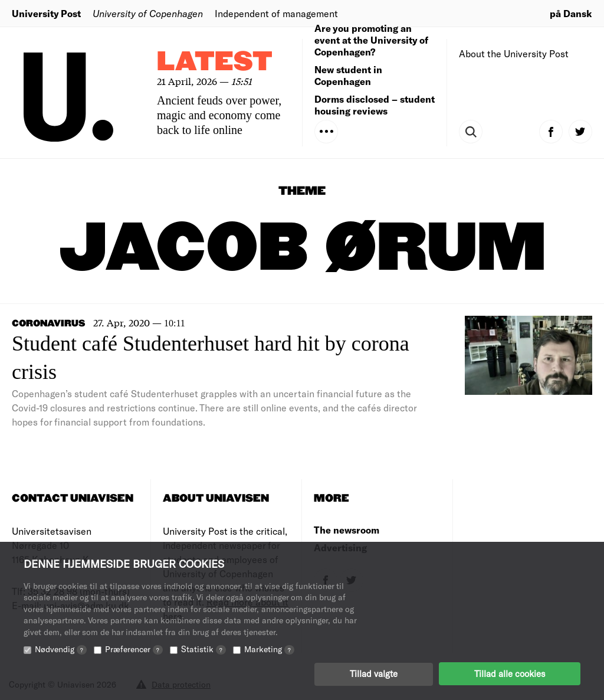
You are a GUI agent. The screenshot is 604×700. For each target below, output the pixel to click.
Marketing (269, 648)
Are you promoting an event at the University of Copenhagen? (371, 40)
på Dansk (571, 13)
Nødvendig (61, 648)
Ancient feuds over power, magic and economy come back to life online (219, 115)
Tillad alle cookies (510, 673)
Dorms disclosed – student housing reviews (375, 105)
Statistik (203, 648)
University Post (46, 13)
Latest (215, 62)
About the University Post (514, 53)
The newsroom (347, 530)
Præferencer (134, 648)
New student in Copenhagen (348, 75)
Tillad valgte (374, 673)
